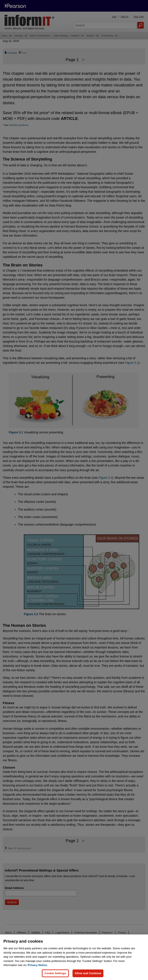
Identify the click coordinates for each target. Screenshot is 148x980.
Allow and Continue (88, 973)
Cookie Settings (55, 973)
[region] (74, 957)
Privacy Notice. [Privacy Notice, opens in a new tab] (38, 965)
